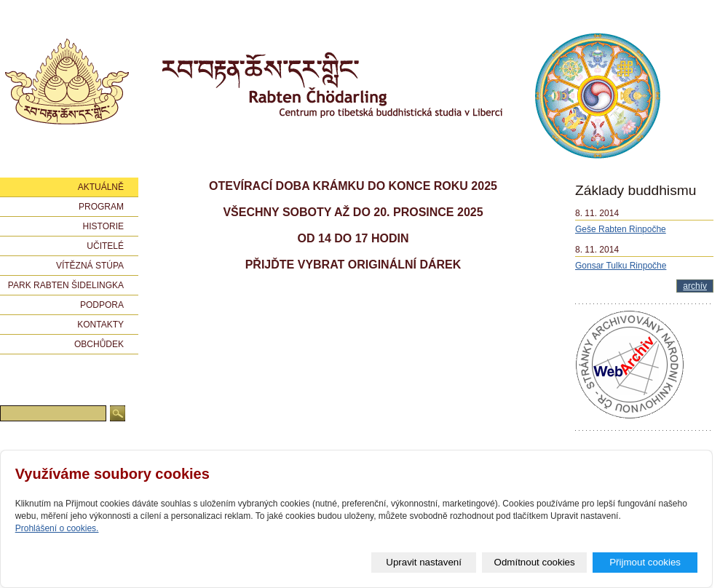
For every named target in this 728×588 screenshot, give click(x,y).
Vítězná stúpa (90, 266)
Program (101, 207)
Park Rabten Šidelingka (66, 285)
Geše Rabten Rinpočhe (621, 229)
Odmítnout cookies (535, 562)
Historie (103, 226)
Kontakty (100, 325)
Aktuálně (101, 187)
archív (695, 286)
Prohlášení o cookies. (57, 528)
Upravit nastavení (424, 562)
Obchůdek (99, 344)
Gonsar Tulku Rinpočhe (621, 266)
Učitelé (105, 246)
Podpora (102, 305)
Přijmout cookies (645, 562)
